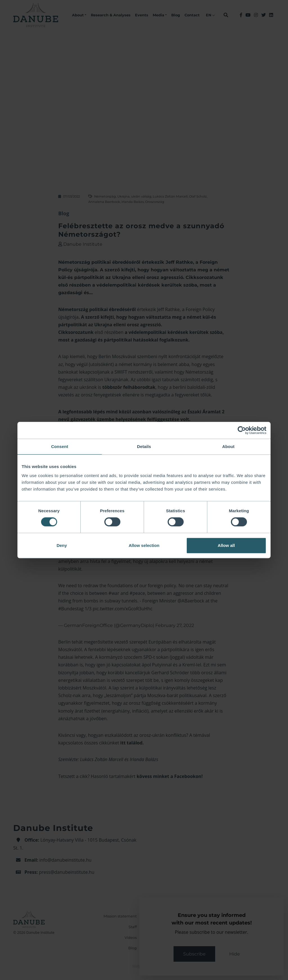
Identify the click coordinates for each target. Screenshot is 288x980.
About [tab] (228, 446)
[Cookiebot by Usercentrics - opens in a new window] (242, 430)
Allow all (226, 545)
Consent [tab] (60, 446)
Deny (62, 545)
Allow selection (144, 545)
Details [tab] (144, 446)
